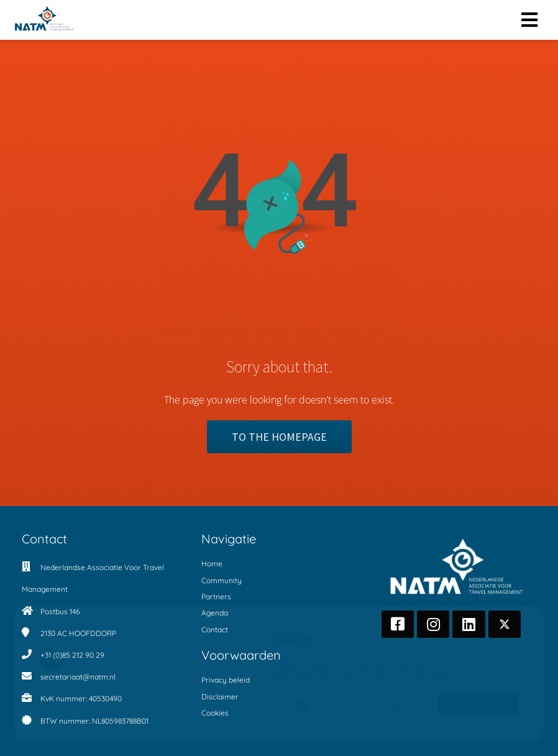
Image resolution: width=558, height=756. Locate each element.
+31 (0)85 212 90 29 (72, 655)
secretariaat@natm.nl (78, 677)
